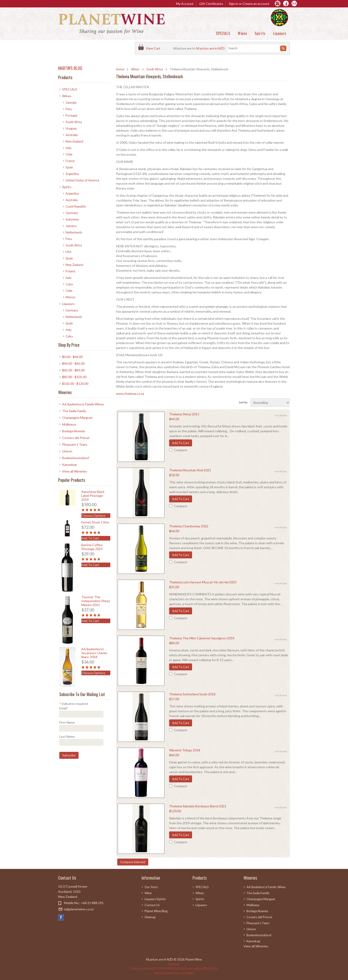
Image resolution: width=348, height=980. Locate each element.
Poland (70, 271)
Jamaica (71, 226)
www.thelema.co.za (130, 394)
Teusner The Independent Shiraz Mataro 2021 (96, 601)
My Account (185, 4)
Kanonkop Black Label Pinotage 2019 (93, 496)
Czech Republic (76, 206)
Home (120, 69)
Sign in (233, 4)
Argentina (72, 174)
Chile (69, 154)
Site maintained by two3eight (174, 973)
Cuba (69, 284)
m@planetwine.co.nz (79, 909)
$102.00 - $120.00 (75, 384)
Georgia (71, 103)
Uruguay (71, 128)
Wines (242, 33)
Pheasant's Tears (75, 444)
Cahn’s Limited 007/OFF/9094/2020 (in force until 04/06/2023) (174, 968)
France (70, 161)
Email (64, 708)
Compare (181, 450)
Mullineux (69, 424)
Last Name (67, 736)
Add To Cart (181, 443)
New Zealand (74, 141)
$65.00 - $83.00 (73, 370)
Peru (69, 109)
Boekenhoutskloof (76, 458)
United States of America (82, 180)
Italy (69, 148)
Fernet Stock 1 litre (95, 522)
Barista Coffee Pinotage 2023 (92, 547)
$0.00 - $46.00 (72, 357)
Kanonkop (70, 465)
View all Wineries (74, 471)
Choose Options (93, 515)
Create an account (256, 4)
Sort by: (243, 402)
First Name (67, 722)
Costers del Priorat (76, 438)
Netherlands (74, 232)
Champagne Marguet (77, 418)
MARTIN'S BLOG (70, 68)
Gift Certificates (211, 4)
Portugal (71, 115)
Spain (69, 167)
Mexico (71, 297)
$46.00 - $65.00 (73, 363)
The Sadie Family (74, 411)
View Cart (154, 48)
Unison (67, 451)
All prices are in (210, 48)
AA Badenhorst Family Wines (83, 404)
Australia (72, 135)
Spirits (260, 33)
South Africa (155, 69)
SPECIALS (223, 33)
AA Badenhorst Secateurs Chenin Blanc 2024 (94, 653)
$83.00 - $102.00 (74, 377)
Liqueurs (280, 33)
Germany (72, 213)
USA (68, 252)
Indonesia (72, 219)
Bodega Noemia (73, 431)
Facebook (61, 917)
